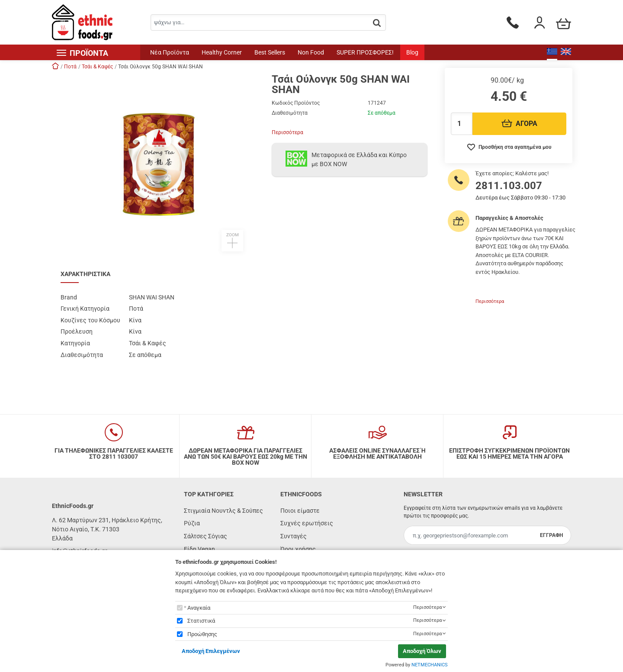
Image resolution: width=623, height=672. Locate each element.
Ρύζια (192, 523)
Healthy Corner (222, 52)
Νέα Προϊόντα (170, 52)
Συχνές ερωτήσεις (307, 523)
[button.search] (377, 23)
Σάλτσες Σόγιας (206, 536)
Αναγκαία (199, 608)
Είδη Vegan (199, 549)
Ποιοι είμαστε (300, 511)
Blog (412, 52)
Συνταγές (294, 536)
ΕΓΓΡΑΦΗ (551, 535)
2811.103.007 (509, 186)
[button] (157, 163)
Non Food (311, 52)
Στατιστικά (201, 621)
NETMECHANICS (430, 665)
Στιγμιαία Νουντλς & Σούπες (223, 511)
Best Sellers (270, 52)
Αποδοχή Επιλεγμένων (211, 651)
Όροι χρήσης (298, 549)
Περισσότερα (287, 132)
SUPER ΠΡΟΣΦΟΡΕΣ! (365, 52)
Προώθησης (202, 634)
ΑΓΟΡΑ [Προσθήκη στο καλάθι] (519, 124)
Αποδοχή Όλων (422, 651)
